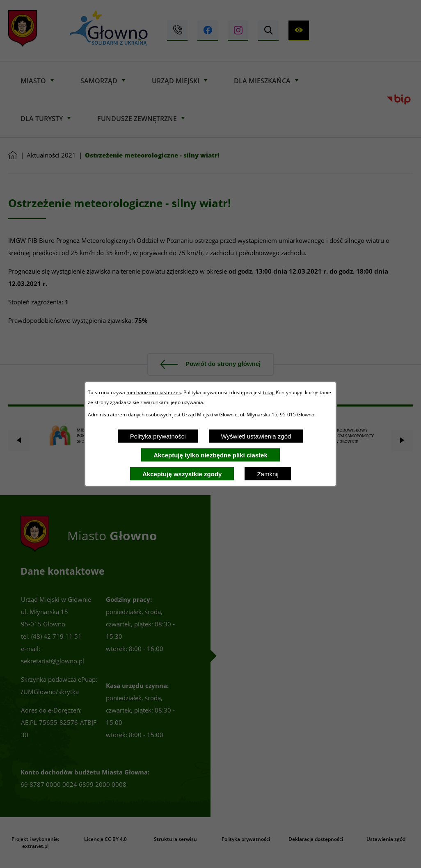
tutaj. (269, 392)
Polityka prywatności (158, 436)
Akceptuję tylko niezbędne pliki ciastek (210, 455)
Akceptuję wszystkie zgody (182, 474)
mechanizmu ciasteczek (154, 392)
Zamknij (268, 474)
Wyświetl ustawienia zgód (256, 436)
